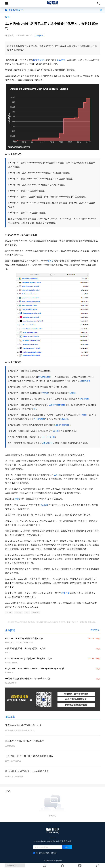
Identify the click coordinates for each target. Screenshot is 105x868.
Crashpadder (45, 377)
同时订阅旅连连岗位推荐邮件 (45, 853)
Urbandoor (47, 443)
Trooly (84, 415)
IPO (27, 613)
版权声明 (55, 622)
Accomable (40, 419)
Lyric (56, 475)
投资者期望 (38, 60)
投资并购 (36, 613)
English (40, 35)
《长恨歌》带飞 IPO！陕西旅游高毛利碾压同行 (29, 756)
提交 (67, 847)
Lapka (72, 393)
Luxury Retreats (57, 405)
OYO (21, 499)
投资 (17, 499)
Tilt (35, 409)
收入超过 (44, 505)
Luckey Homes (62, 425)
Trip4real (84, 399)
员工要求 (61, 60)
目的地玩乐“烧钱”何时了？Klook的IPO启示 (27, 771)
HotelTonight (48, 437)
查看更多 (95, 630)
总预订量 (65, 593)
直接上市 (18, 613)
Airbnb (9, 613)
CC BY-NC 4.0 (90, 622)
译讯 (7, 17)
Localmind (85, 381)
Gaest (56, 431)
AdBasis (64, 419)
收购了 (51, 261)
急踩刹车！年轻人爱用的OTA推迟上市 (25, 741)
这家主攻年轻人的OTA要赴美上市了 (23, 725)
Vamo (45, 393)
